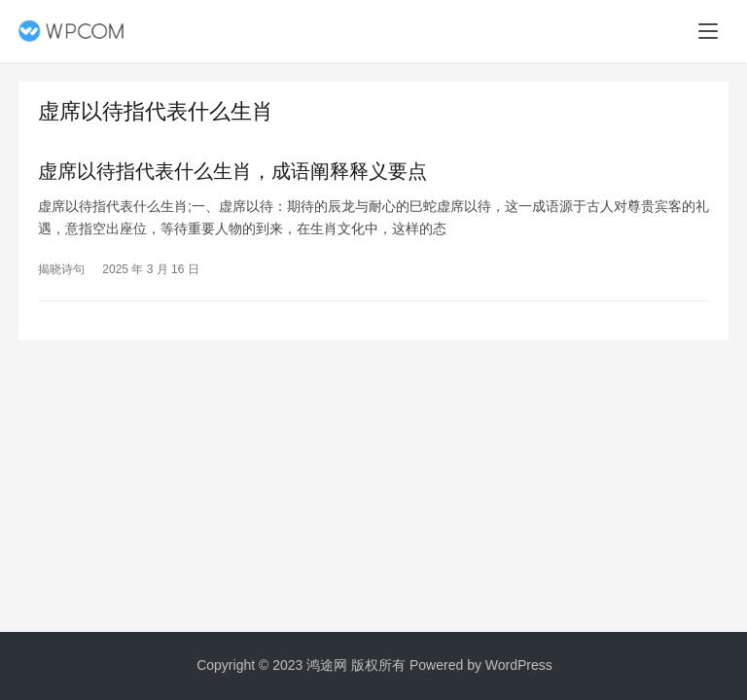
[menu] (708, 31)
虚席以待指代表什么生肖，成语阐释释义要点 (232, 171)
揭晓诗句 (61, 269)
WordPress (519, 665)
